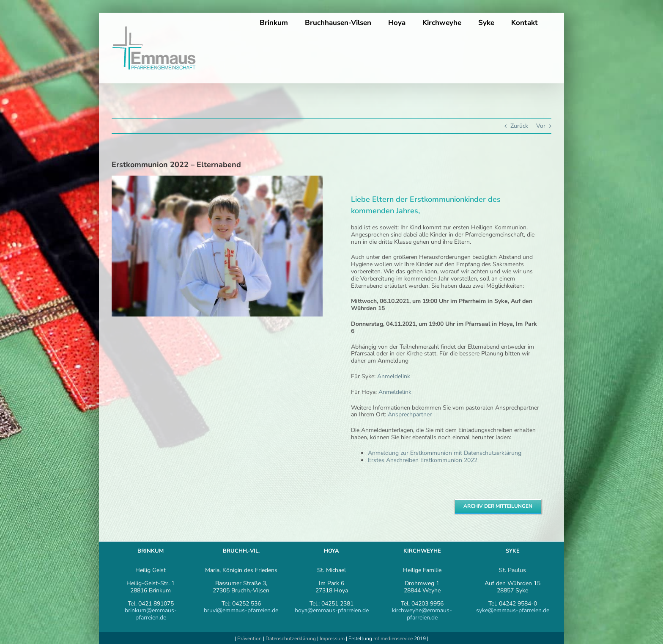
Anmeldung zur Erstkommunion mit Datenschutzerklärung (445, 453)
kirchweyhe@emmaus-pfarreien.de (422, 614)
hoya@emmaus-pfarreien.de (332, 610)
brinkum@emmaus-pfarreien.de (151, 614)
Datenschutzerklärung (291, 638)
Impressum (333, 638)
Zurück (519, 126)
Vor (541, 126)
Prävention (249, 638)
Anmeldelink (394, 376)
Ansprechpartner (411, 414)
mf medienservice (393, 638)
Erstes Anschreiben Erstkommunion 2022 (423, 460)
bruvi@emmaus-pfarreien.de (241, 610)
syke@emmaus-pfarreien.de (513, 610)
